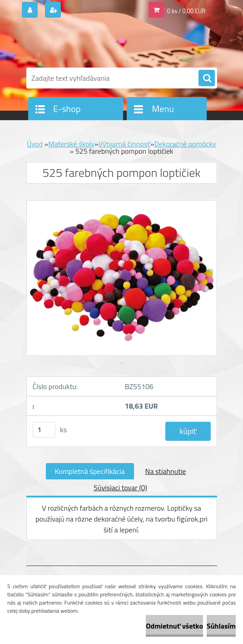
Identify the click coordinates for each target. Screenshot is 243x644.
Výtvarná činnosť (124, 144)
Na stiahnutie (166, 471)
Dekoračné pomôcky (185, 144)
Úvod (35, 144)
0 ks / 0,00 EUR (186, 11)
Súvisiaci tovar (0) (120, 488)
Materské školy (71, 144)
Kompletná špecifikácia (90, 471)
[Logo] (89, 44)
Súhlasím (221, 626)
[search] (207, 78)
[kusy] (44, 430)
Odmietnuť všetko (174, 626)
